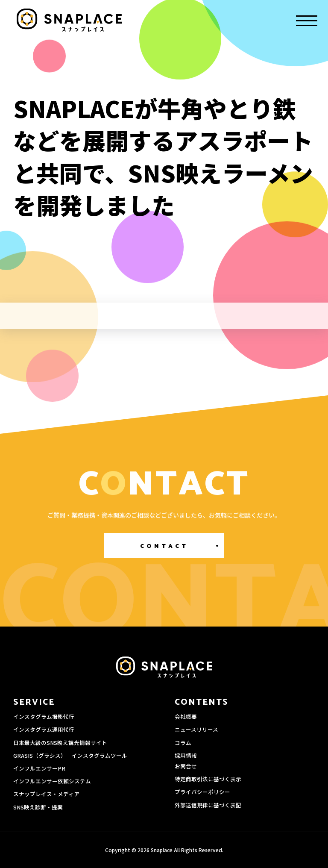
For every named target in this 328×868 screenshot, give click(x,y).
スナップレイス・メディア (46, 794)
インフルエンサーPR (39, 768)
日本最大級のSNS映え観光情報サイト (60, 743)
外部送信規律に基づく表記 (208, 805)
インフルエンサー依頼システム (52, 781)
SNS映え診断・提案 (38, 807)
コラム (183, 743)
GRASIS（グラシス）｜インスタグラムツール (70, 755)
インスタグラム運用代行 (44, 729)
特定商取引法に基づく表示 (208, 779)
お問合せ (186, 766)
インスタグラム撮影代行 (44, 716)
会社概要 (186, 716)
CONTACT (164, 546)
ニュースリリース (196, 729)
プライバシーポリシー (202, 792)
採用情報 (186, 755)
